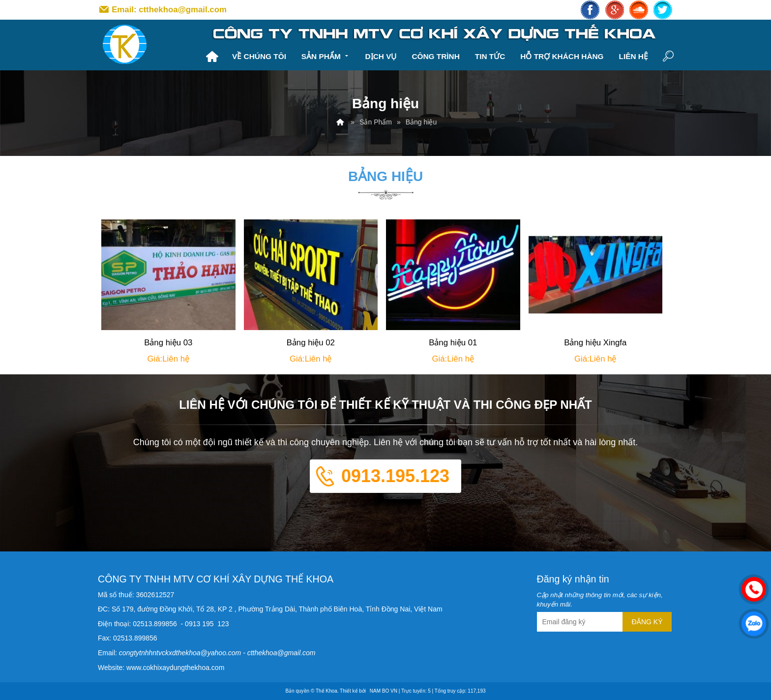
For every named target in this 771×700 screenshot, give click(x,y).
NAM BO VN (384, 691)
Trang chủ (212, 57)
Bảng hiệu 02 (311, 343)
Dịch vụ (381, 56)
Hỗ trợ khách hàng (562, 56)
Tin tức (490, 56)
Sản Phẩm (326, 55)
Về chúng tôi (259, 56)
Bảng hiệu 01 (453, 343)
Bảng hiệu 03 (168, 343)
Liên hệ (633, 56)
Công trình (435, 56)
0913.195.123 (395, 476)
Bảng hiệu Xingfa (595, 343)
